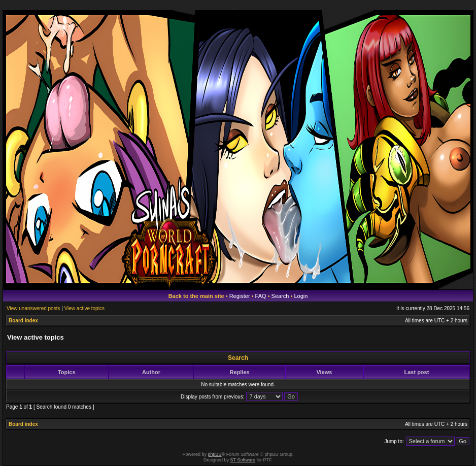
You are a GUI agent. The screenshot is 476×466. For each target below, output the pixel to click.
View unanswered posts (33, 308)
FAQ (261, 296)
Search (280, 296)
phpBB (215, 454)
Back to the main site (196, 296)
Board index (23, 321)
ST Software (243, 460)
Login (301, 296)
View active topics (84, 308)
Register (240, 296)
